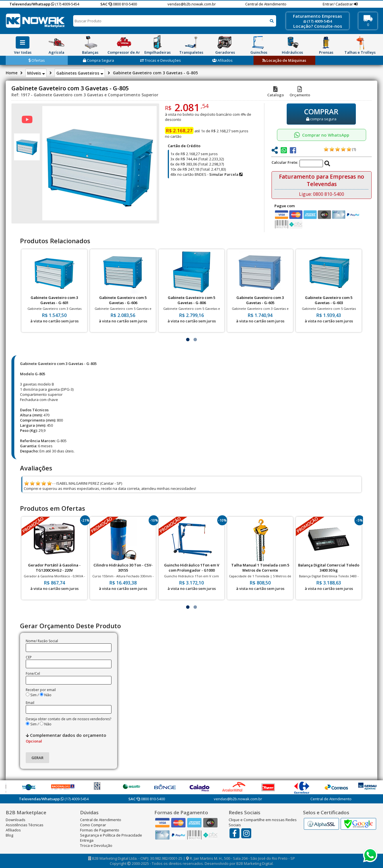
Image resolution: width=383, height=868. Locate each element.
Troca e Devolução (96, 845)
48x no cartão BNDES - (206, 174)
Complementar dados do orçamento (66, 738)
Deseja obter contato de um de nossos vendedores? (68, 719)
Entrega (87, 840)
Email (30, 703)
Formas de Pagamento (100, 830)
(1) (354, 149)
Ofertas (37, 60)
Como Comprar (93, 825)
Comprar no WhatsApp (322, 135)
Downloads (16, 820)
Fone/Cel (33, 674)
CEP (29, 657)
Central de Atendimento (266, 4)
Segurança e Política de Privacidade (111, 835)
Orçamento (300, 92)
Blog (9, 835)
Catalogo (276, 92)
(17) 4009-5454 (65, 4)
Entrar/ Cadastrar (338, 4)
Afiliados (222, 60)
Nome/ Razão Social (42, 641)
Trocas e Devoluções (160, 60)
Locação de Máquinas (284, 60)
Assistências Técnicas (25, 825)
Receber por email (41, 690)
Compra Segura (98, 60)
